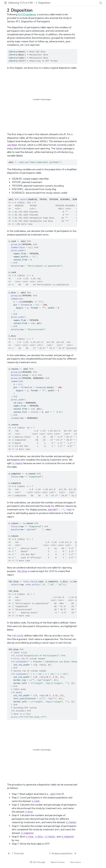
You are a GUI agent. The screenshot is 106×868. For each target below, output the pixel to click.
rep (41, 665)
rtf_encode (17, 711)
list (33, 412)
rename (15, 418)
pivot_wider (18, 251)
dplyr (22, 55)
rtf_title (17, 656)
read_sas (23, 162)
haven (22, 52)
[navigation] (74, 3)
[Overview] (16, 853)
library (13, 52)
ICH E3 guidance (27, 14)
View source (74, 862)
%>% (17, 200)
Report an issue (56, 862)
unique (39, 387)
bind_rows (29, 582)
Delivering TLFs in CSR (20, 3)
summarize (17, 248)
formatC (25, 305)
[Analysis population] (63, 853)
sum (20, 302)
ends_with (31, 585)
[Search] (98, 3)
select (23, 200)
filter (15, 477)
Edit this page (37, 862)
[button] (5, 3)
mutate (15, 266)
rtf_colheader (19, 662)
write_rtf (17, 717)
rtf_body (16, 693)
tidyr (22, 58)
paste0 (31, 530)
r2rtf (22, 61)
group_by (16, 245)
